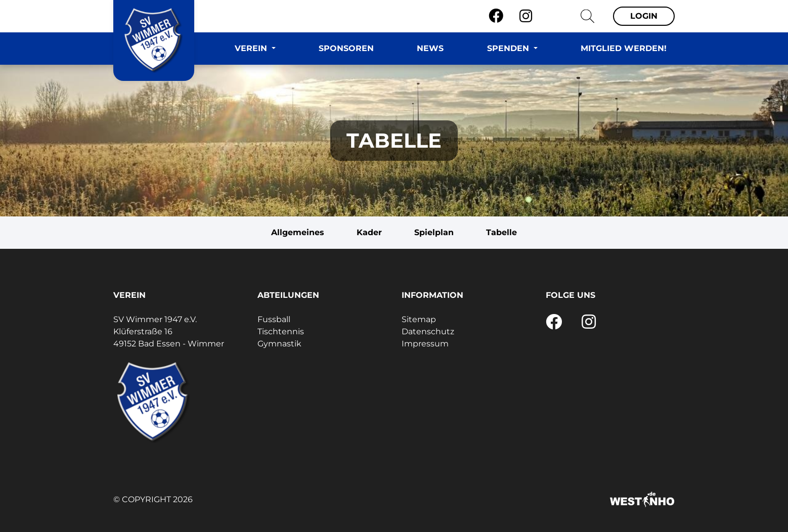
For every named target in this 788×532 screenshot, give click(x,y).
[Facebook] (496, 16)
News (430, 48)
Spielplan (434, 232)
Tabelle (501, 232)
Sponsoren (346, 48)
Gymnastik (279, 344)
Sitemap (419, 319)
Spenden (509, 48)
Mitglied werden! (624, 48)
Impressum (425, 344)
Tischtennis (281, 331)
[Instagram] (526, 16)
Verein (252, 48)
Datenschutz (428, 331)
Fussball (274, 319)
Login (644, 16)
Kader (369, 232)
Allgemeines (298, 232)
